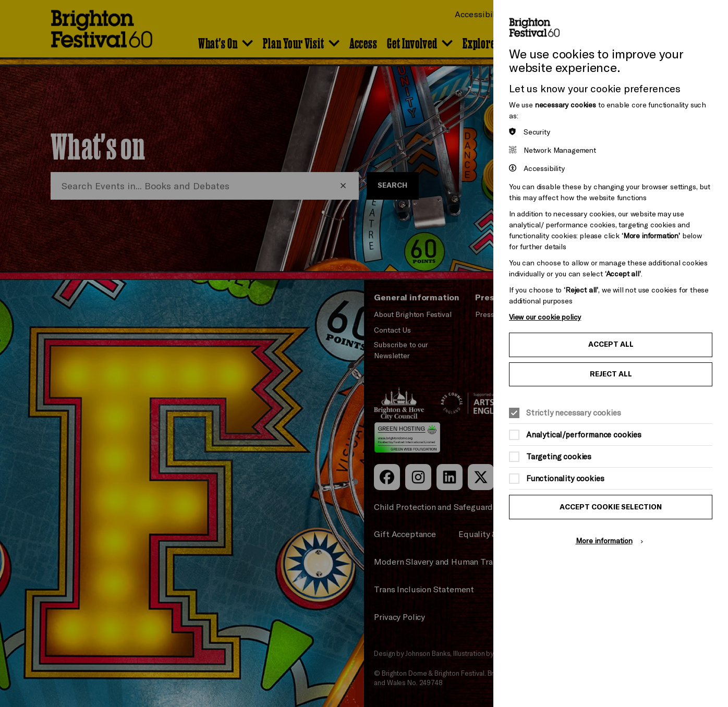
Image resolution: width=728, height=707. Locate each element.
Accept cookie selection (611, 507)
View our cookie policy (545, 317)
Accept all (611, 344)
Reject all (611, 374)
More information (604, 540)
